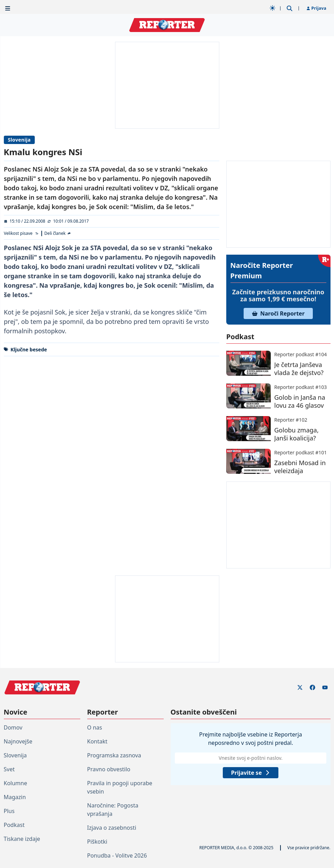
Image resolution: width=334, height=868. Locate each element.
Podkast (14, 825)
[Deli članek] (58, 233)
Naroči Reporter (278, 313)
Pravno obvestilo (109, 769)
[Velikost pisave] (21, 233)
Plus (9, 811)
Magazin (15, 797)
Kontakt (97, 741)
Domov (13, 727)
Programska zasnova (114, 755)
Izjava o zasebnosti (112, 828)
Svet (9, 769)
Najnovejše (18, 741)
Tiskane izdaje (22, 839)
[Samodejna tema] (272, 8)
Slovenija (19, 140)
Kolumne (15, 783)
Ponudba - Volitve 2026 (117, 855)
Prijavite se (250, 773)
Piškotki (97, 842)
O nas (95, 727)
